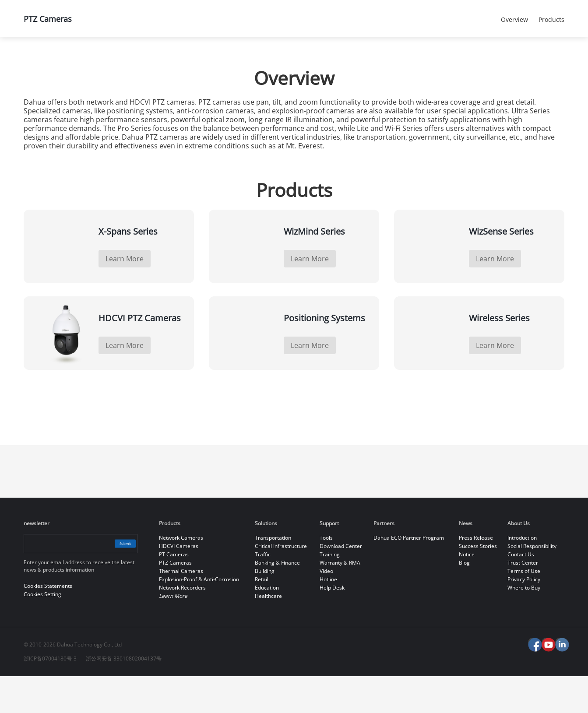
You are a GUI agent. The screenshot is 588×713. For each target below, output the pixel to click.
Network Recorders (182, 624)
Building (265, 608)
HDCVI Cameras (179, 583)
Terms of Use (524, 608)
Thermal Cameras (181, 608)
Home (37, 60)
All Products (155, 60)
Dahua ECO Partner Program (409, 574)
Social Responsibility (532, 583)
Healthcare (268, 633)
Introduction (522, 574)
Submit (116, 580)
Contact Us (521, 591)
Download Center (341, 583)
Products (91, 60)
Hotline (328, 616)
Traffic (263, 591)
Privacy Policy (524, 616)
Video (326, 608)
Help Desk (332, 624)
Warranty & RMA (340, 599)
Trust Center (523, 599)
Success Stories (478, 583)
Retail (262, 616)
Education (267, 624)
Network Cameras (181, 574)
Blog (464, 599)
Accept (516, 681)
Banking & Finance (277, 599)
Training (330, 591)
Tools (326, 574)
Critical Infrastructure (281, 583)
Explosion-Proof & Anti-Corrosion (199, 616)
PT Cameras (174, 591)
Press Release (476, 574)
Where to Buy (524, 624)
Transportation (273, 574)
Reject (516, 701)
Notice (467, 591)
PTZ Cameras (225, 60)
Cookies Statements (129, 700)
